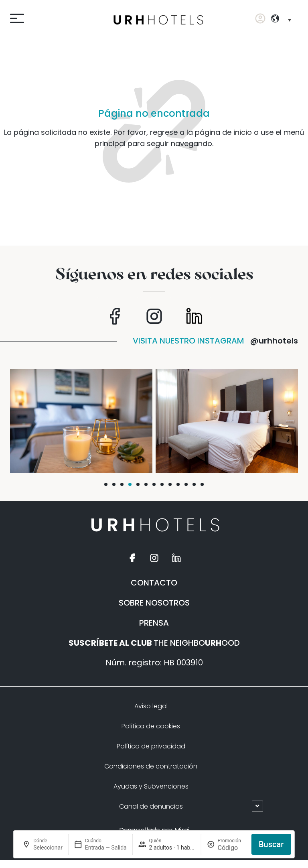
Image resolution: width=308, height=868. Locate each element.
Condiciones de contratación (151, 766)
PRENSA (154, 623)
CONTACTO (154, 583)
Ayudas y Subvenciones (151, 786)
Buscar (271, 844)
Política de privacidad (151, 746)
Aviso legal (151, 706)
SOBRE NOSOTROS (154, 603)
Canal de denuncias (151, 806)
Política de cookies (151, 726)
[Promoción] (232, 848)
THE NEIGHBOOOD (154, 643)
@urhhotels (274, 341)
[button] (106, 484)
